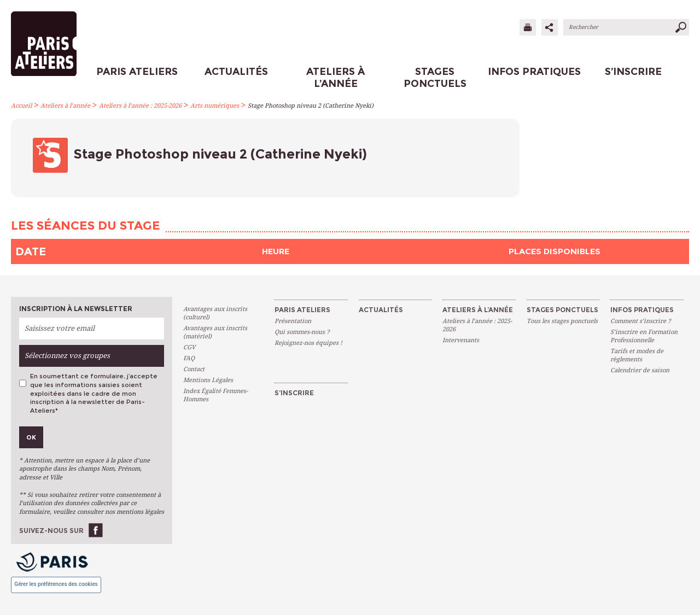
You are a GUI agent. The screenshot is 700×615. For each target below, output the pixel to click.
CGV (189, 347)
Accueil (21, 106)
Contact (194, 369)
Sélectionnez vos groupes (67, 356)
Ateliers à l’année (65, 106)
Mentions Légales (208, 380)
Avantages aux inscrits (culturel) (215, 313)
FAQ (189, 358)
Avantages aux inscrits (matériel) (215, 332)
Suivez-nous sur (51, 531)
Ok (31, 437)
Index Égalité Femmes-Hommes (215, 395)
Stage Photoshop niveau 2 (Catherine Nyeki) (311, 106)
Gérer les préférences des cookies (56, 584)
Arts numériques (215, 106)
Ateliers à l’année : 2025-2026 (140, 106)
